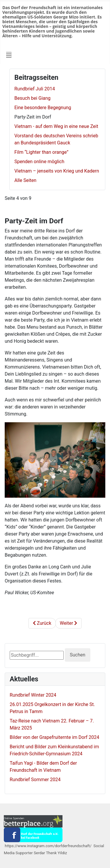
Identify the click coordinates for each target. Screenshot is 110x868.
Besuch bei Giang (32, 98)
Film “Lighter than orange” (41, 152)
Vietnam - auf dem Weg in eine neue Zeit (56, 126)
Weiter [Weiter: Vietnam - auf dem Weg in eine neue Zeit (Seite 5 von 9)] (68, 623)
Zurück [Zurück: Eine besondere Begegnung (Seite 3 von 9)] (42, 623)
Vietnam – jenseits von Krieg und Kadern (57, 171)
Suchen (78, 655)
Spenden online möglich (39, 162)
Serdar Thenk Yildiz (52, 853)
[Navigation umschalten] (9, 55)
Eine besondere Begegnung (43, 108)
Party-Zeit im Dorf (33, 117)
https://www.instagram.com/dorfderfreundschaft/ (48, 846)
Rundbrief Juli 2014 (35, 89)
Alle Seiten (25, 180)
